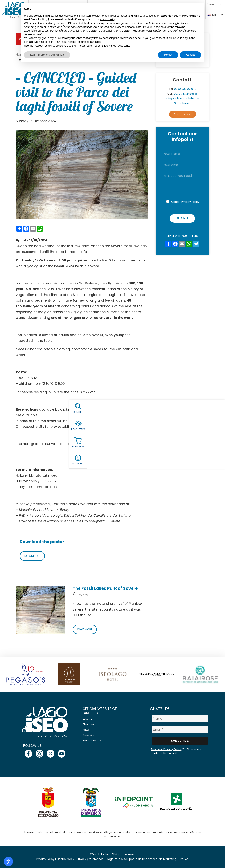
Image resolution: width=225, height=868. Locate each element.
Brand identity (92, 741)
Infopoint (89, 719)
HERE (77, 409)
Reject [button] (168, 55)
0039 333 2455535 (186, 94)
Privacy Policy (190, 202)
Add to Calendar (183, 114)
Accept (185, 202)
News (86, 730)
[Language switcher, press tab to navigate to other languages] (215, 14)
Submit (182, 218)
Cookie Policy (65, 859)
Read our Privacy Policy (166, 749)
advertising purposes (36, 31)
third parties (91, 23)
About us (88, 724)
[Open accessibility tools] (8, 862)
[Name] (180, 719)
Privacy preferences (90, 859)
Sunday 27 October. (97, 444)
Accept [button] (190, 55)
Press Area (89, 735)
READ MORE (86, 629)
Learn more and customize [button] (47, 55)
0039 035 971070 (185, 89)
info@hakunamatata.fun (182, 98)
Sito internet (182, 103)
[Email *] (180, 730)
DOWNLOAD (33, 556)
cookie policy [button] (108, 19)
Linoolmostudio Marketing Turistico (165, 859)
